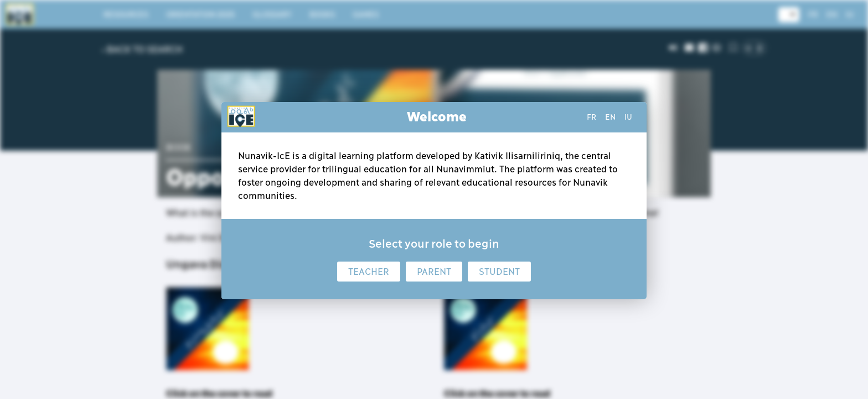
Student (499, 272)
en (610, 117)
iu (628, 117)
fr (591, 117)
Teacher (369, 272)
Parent (434, 272)
